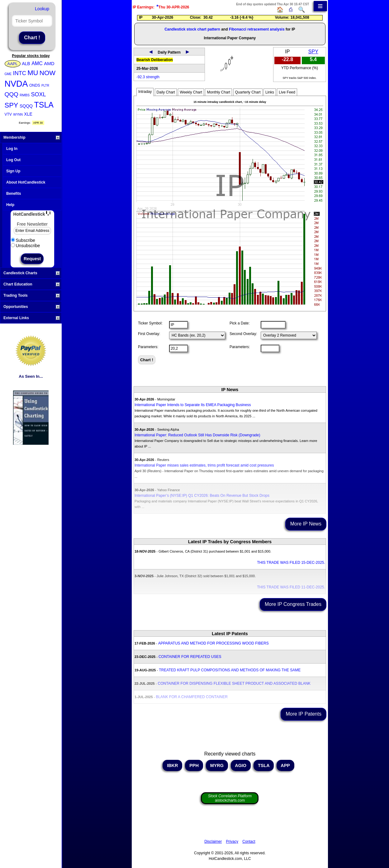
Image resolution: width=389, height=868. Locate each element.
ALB (26, 64)
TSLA (44, 105)
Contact (249, 842)
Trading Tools (32, 295)
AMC (37, 63)
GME (8, 74)
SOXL (39, 94)
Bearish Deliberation (155, 60)
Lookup (42, 9)
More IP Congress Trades (293, 604)
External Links (32, 318)
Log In (12, 149)
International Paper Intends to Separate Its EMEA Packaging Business (193, 405)
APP (285, 765)
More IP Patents (303, 714)
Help (10, 205)
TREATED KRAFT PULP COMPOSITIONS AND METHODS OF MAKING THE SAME (230, 670)
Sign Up (13, 171)
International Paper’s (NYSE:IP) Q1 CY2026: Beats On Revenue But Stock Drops (202, 496)
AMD (49, 63)
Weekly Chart (191, 92)
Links (270, 92)
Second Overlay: (243, 334)
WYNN (18, 115)
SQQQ (26, 106)
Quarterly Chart (248, 92)
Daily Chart (166, 92)
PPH (194, 765)
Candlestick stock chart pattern (192, 29)
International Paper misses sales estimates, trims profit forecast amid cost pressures (204, 465)
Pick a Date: (240, 323)
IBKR (172, 765)
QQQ (12, 94)
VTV (8, 114)
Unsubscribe (26, 246)
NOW (47, 73)
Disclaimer (213, 842)
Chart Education (32, 284)
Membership (32, 137)
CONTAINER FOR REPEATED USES (190, 657)
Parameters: (148, 347)
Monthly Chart (218, 92)
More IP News (306, 524)
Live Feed (287, 92)
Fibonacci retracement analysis (257, 29)
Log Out (13, 160)
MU (33, 73)
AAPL (13, 64)
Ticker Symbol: (150, 323)
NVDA (16, 84)
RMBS (25, 95)
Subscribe (23, 240)
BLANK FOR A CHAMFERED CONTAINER (192, 697)
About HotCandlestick (26, 182)
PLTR (45, 86)
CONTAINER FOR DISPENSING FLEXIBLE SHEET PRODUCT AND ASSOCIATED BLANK (234, 683)
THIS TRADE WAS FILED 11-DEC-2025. (291, 587)
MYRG (217, 765)
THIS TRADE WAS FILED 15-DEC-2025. (291, 563)
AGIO (241, 765)
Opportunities (32, 307)
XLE (28, 114)
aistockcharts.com (230, 798)
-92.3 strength (148, 77)
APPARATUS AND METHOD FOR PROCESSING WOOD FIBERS (213, 643)
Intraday (145, 92)
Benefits (14, 194)
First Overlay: (149, 334)
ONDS (35, 85)
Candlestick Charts (32, 273)
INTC (20, 73)
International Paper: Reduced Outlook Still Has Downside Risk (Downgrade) (197, 435)
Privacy (232, 842)
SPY (12, 105)
